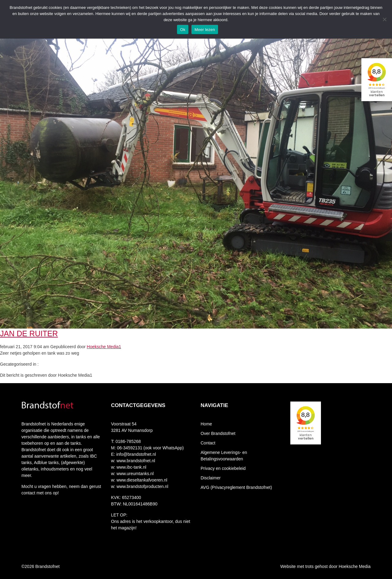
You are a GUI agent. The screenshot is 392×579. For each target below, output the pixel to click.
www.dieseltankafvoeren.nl (141, 480)
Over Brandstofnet (218, 433)
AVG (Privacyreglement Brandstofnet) (236, 487)
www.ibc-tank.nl (131, 467)
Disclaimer (211, 478)
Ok (183, 30)
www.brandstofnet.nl (135, 461)
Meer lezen (205, 30)
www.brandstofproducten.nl (142, 486)
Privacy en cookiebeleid (223, 468)
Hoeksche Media (355, 566)
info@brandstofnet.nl (136, 454)
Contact (208, 443)
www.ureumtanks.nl (135, 474)
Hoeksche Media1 (104, 347)
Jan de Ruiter (29, 333)
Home (206, 424)
